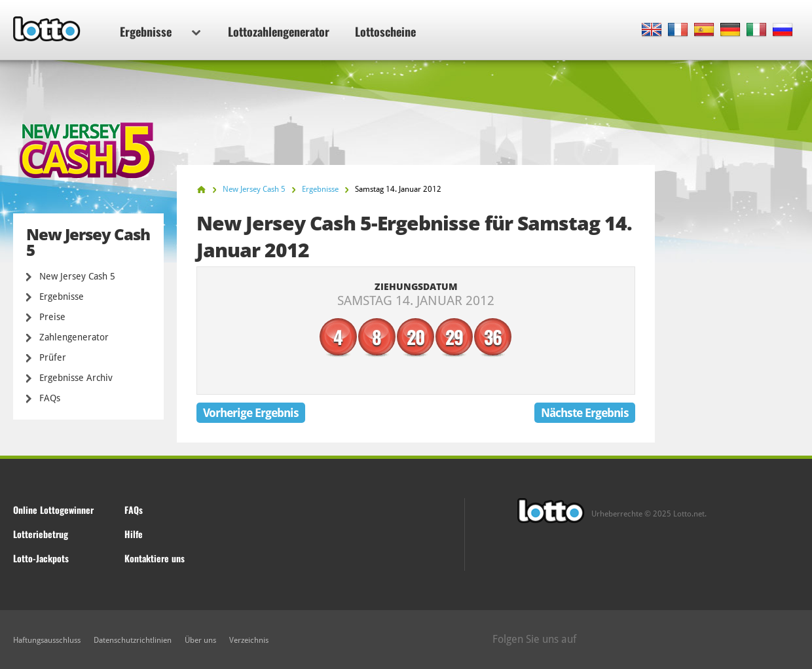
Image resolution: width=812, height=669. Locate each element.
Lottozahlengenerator (279, 31)
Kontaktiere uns (155, 558)
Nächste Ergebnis (585, 413)
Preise (52, 317)
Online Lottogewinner (53, 510)
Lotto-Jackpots (41, 558)
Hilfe (134, 534)
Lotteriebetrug (41, 534)
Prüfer (53, 357)
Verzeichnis (249, 640)
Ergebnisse (160, 31)
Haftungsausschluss (47, 640)
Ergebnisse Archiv (76, 378)
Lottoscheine (385, 31)
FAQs (50, 398)
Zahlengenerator (74, 337)
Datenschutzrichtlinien (133, 640)
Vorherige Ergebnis (251, 413)
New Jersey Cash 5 (77, 276)
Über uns (200, 640)
